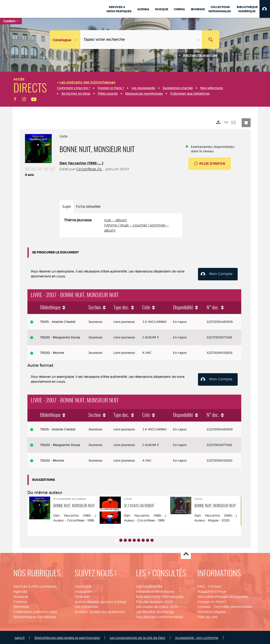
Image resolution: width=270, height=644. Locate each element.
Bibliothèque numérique (35, 616)
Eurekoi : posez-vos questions (100, 611)
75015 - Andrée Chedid (58, 321)
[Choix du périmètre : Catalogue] (65, 40)
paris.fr (20, 637)
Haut (186, 553)
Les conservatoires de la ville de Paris (137, 637)
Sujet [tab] (67, 207)
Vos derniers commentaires (160, 616)
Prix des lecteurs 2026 (155, 601)
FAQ (201, 586)
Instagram (84, 591)
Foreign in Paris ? (212, 601)
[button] (265, 9)
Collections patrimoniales (35, 611)
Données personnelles (233, 606)
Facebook (83, 586)
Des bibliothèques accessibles (223, 596)
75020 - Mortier (52, 353)
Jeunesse (21, 606)
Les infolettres (86, 606)
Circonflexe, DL (89, 169)
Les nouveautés (149, 586)
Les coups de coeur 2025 (157, 606)
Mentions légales (212, 611)
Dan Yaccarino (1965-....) (81, 163)
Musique (21, 596)
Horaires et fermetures (155, 591)
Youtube (82, 596)
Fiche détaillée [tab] (88, 207)
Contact (215, 586)
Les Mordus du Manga (155, 611)
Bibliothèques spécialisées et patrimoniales (67, 637)
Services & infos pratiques (35, 586)
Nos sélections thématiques (160, 596)
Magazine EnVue (212, 591)
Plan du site (207, 616)
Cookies (204, 606)
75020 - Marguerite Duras (60, 337)
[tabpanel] (121, 225)
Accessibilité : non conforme (197, 637)
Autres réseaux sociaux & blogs (101, 601)
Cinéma (20, 601)
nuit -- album (115, 220)
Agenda (20, 591)
